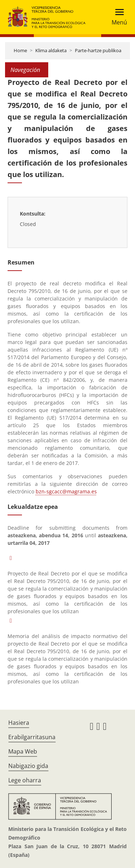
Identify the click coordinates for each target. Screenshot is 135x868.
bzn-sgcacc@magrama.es (66, 491)
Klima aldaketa (51, 50)
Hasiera (19, 723)
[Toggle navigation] (117, 17)
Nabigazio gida (28, 766)
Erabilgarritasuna (32, 737)
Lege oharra (25, 780)
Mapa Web (23, 751)
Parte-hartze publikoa (98, 50)
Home (20, 50)
